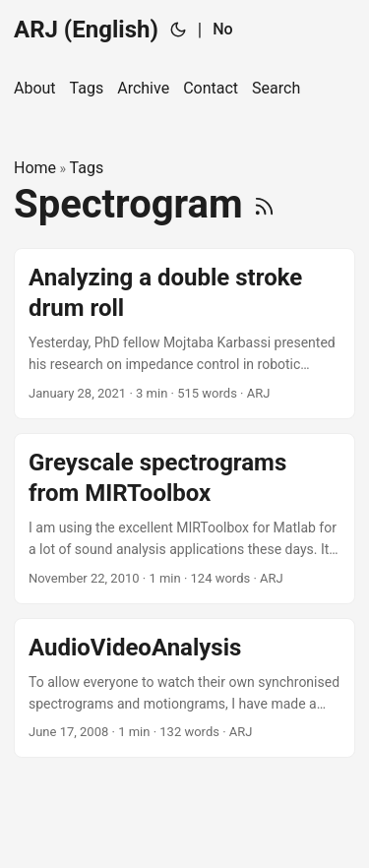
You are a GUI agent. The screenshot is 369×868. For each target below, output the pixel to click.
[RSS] (264, 204)
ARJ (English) (86, 30)
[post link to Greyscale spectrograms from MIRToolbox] (184, 519)
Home (35, 168)
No (222, 29)
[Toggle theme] (178, 30)
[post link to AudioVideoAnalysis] (184, 688)
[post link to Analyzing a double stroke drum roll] (184, 334)
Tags (87, 168)
